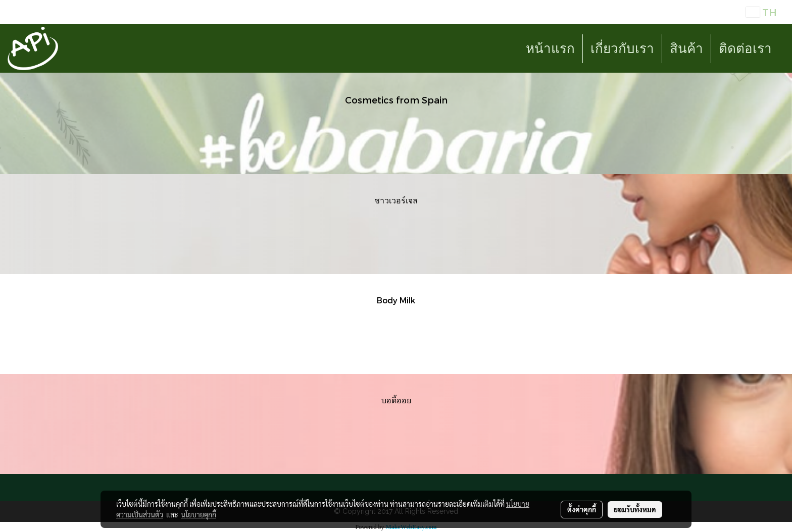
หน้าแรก (550, 49)
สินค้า (686, 49)
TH (761, 12)
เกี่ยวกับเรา (622, 49)
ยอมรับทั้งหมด (635, 509)
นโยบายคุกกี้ (199, 514)
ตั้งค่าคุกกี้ (582, 509)
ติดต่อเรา (745, 49)
